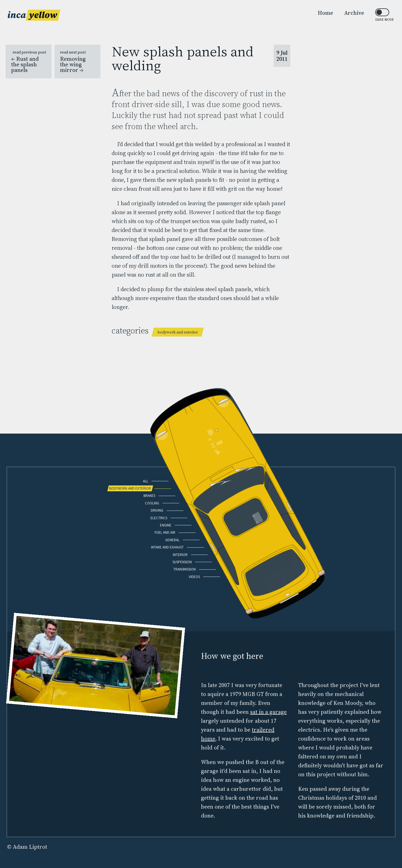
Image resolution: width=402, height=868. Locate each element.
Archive (354, 13)
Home (325, 13)
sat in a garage (268, 712)
